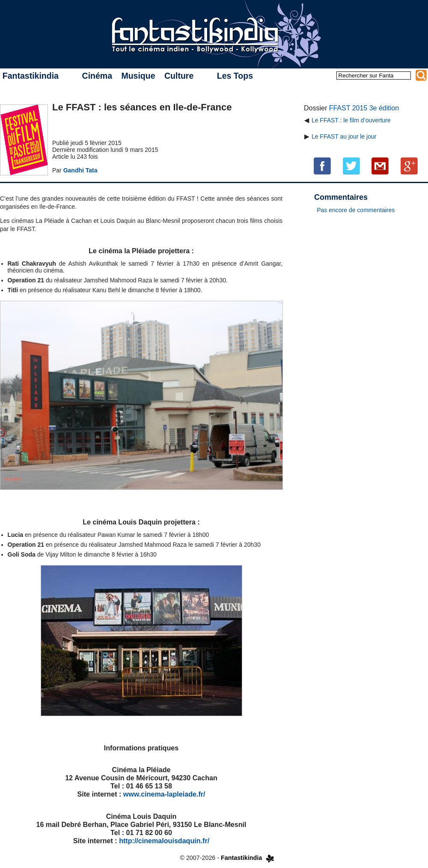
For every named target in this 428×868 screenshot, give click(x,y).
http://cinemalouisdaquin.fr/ (164, 841)
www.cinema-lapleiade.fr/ (164, 794)
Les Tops (235, 76)
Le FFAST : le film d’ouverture (351, 120)
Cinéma (97, 76)
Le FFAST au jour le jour (344, 136)
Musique (138, 76)
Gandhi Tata (80, 170)
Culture (179, 76)
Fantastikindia (31, 76)
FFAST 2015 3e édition (364, 108)
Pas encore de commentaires (356, 210)
